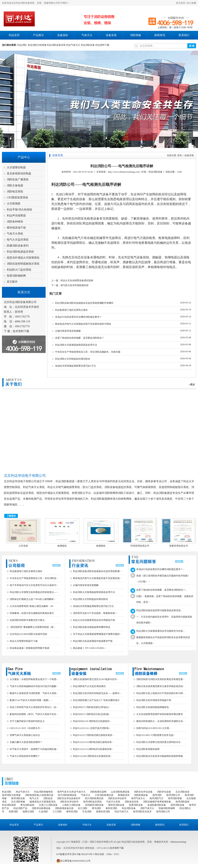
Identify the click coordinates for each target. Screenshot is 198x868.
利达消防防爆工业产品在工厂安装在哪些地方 (96, 700)
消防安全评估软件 (117, 798)
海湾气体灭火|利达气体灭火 (71, 792)
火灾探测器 (14, 204)
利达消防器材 (9, 805)
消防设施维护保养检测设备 (157, 802)
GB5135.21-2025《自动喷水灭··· (26, 728)
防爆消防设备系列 (18, 246)
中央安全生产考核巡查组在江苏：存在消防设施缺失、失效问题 (88, 352)
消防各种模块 (15, 222)
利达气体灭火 (73, 45)
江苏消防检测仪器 (104, 795)
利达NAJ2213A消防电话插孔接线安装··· (93, 742)
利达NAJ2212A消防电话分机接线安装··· (93, 749)
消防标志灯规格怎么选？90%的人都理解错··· (33, 599)
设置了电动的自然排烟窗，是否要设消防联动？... (162, 590)
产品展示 (38, 35)
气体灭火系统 (15, 234)
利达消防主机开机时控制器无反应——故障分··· (97, 693)
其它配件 (12, 282)
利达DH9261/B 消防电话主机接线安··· (92, 721)
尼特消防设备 (177, 805)
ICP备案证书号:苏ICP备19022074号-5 (75, 854)
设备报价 (63, 35)
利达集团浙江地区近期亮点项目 (71, 310)
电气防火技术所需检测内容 (75, 285)
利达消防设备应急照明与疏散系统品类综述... (159, 610)
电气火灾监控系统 (18, 240)
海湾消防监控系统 (92, 802)
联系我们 (184, 35)
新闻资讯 (160, 35)
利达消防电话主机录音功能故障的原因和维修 (160, 756)
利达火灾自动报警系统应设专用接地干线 (94, 620)
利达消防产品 (20, 808)
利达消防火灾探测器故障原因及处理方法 (76, 345)
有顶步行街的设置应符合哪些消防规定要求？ (78, 317)
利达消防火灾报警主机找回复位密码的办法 (158, 742)
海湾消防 (157, 795)
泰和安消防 (111, 808)
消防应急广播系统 (18, 180)
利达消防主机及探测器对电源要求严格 (93, 641)
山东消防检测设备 (120, 792)
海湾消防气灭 (156, 798)
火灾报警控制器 (16, 167)
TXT (116, 854)
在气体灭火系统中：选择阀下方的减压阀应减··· (34, 749)
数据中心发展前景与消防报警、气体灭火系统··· (34, 693)
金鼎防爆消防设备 (157, 805)
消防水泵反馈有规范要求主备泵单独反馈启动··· (160, 686)
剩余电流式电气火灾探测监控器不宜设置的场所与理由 (83, 324)
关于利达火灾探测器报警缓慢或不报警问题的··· (97, 634)
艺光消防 (87, 812)
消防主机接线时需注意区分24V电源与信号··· (96, 679)
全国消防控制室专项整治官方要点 (27, 620)
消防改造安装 (132, 802)
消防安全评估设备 (143, 792)
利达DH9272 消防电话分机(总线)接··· (92, 714)
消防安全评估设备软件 (69, 798)
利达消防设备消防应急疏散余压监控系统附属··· (97, 571)
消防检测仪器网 (98, 792)
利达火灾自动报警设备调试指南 (77, 280)
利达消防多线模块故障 (148, 749)
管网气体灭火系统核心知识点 (25, 735)
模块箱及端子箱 (16, 228)
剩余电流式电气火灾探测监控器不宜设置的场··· (97, 578)
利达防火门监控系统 (19, 270)
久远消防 (43, 812)
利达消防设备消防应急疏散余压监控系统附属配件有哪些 (84, 303)
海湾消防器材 (182, 802)
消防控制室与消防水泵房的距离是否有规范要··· (160, 679)
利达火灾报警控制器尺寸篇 (24, 641)
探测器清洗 (124, 795)
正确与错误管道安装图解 (68, 331)
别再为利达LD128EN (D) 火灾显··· (154, 728)
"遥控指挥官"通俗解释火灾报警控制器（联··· (33, 627)
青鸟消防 (96, 808)
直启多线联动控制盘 (19, 174)
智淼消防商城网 (167, 808)
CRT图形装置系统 (17, 198)
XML (109, 854)
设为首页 (181, 3)
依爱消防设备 (136, 805)
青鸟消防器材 (27, 805)
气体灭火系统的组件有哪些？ (25, 756)
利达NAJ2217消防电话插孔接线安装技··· (93, 735)
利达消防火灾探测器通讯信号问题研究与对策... (160, 631)
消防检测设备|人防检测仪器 (39, 795)
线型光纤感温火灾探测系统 (23, 258)
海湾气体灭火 (138, 798)
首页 (180, 155)
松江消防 (83, 808)
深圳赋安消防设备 (94, 805)
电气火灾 (34, 798)
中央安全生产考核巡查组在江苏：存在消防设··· (34, 578)
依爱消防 (13, 812)
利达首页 (14, 35)
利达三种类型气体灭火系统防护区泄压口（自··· (34, 707)
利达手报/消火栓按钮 (19, 210)
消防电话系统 (15, 192)
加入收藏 (191, 3)
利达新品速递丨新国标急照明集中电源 (30, 648)
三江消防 (57, 812)
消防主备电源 (15, 186)
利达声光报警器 (16, 216)
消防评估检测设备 (41, 808)
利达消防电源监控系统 (20, 252)
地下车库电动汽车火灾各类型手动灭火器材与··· (34, 585)
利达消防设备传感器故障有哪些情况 (92, 627)
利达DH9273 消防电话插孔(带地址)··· (92, 707)
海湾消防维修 (175, 798)
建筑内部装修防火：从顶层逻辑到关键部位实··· (160, 721)
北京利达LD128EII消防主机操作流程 (28, 634)
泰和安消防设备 (116, 805)
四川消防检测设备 (67, 795)
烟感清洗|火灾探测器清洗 (43, 802)
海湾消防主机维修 (11, 795)
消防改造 (48, 798)
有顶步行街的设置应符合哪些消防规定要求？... (160, 569)
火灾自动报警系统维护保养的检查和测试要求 (160, 714)
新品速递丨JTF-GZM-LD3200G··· (90, 648)
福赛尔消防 (28, 812)
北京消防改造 (182, 792)
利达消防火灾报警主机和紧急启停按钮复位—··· (34, 592)
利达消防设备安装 (56, 45)
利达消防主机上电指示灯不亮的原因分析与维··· (160, 693)
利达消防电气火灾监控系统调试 (89, 686)
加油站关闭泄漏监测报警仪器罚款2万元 (76, 366)
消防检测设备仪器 (64, 808)
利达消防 (23, 45)
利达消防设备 (88, 45)
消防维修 (135, 35)
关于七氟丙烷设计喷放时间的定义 (27, 721)
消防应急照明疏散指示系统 (23, 264)
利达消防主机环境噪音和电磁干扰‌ (154, 700)
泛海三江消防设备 (48, 805)
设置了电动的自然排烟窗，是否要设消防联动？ (80, 338)
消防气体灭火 (147, 808)
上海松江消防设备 (71, 805)
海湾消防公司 (173, 795)
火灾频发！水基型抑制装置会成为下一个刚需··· (34, 679)
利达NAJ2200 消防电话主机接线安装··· (93, 756)
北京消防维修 (18, 802)
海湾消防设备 (18, 798)
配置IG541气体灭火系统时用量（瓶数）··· (31, 700)
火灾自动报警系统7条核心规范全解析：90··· (32, 606)
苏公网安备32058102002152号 (73, 861)
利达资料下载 (102, 45)
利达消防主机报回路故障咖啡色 (153, 707)
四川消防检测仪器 (94, 798)
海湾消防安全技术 (142, 812)
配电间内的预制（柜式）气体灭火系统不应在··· (34, 714)
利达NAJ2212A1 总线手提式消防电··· (92, 728)
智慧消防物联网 (16, 276)
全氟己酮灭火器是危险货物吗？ (26, 742)
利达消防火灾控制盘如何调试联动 (73, 359)
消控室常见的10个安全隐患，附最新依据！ (95, 613)
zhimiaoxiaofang (178, 842)
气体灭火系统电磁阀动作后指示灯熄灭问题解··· (34, 686)
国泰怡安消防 (103, 812)
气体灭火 (87, 35)
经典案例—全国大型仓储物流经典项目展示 (32, 613)
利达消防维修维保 (43, 792)
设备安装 (111, 35)
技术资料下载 (21, 331)
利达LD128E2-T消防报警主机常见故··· (156, 735)
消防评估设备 (164, 792)
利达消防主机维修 (37, 45)
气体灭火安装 (113, 802)
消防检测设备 (141, 795)
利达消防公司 (63, 184)
